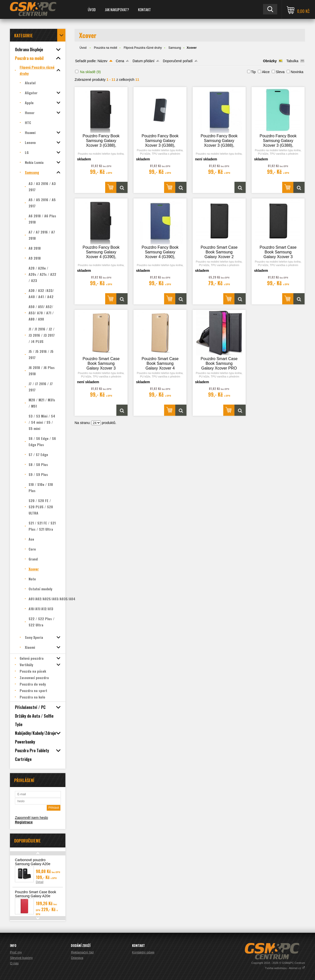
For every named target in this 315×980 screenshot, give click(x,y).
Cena (120, 61)
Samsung (175, 48)
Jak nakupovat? (117, 9)
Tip (253, 72)
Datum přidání (143, 61)
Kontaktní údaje (143, 952)
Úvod (92, 9)
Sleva (280, 72)
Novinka (297, 72)
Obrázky (270, 61)
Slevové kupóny (21, 958)
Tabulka (292, 61)
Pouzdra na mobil (106, 48)
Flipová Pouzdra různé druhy (143, 48)
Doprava (77, 958)
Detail (40, 882)
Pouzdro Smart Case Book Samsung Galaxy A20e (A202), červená (36, 896)
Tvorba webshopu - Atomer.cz (285, 968)
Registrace (24, 822)
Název (102, 61)
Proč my (16, 952)
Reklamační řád (82, 952)
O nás (14, 963)
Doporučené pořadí (178, 61)
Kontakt (144, 9)
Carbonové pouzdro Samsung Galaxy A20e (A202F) (33, 864)
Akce (266, 72)
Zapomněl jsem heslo (31, 818)
